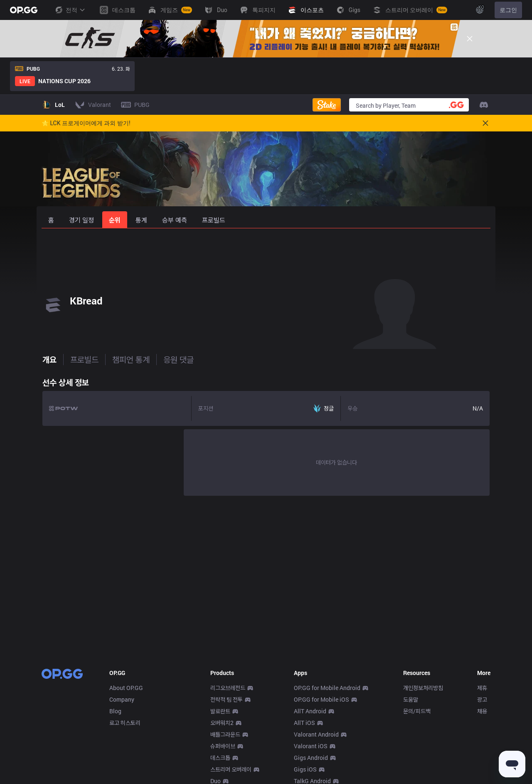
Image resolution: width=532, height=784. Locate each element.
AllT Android (310, 711)
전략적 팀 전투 (227, 699)
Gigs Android (311, 758)
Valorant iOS (311, 746)
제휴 (482, 688)
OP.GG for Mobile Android (327, 688)
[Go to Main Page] (24, 10)
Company (122, 699)
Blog (115, 711)
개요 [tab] (49, 359)
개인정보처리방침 (423, 688)
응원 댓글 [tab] (178, 359)
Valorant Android (316, 734)
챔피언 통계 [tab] (130, 359)
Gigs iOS (305, 769)
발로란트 (220, 711)
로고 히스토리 (125, 723)
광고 (482, 699)
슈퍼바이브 (223, 746)
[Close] (470, 39)
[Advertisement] (266, 250)
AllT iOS (304, 723)
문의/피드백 (417, 711)
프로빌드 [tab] (84, 359)
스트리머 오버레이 (231, 769)
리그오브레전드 (228, 688)
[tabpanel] (266, 435)
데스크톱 (220, 758)
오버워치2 (222, 723)
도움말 (411, 699)
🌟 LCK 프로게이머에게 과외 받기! (86, 123)
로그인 (508, 10)
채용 (482, 711)
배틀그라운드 (225, 734)
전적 (70, 10)
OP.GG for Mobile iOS (321, 699)
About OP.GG (126, 688)
